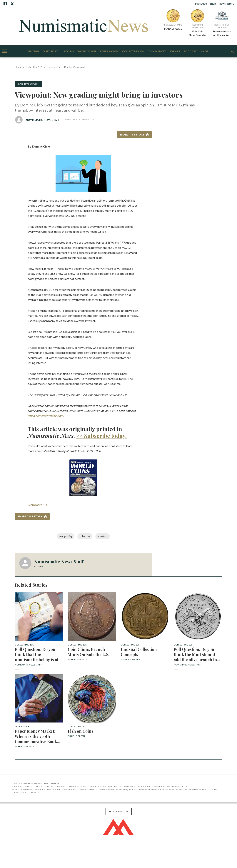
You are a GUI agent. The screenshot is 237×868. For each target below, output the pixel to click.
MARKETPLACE (173, 29)
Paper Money (109, 52)
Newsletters (226, 4)
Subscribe (201, 4)
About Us (28, 787)
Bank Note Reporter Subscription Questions (34, 790)
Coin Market (157, 52)
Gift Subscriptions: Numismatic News (76, 790)
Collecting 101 (133, 52)
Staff (84, 787)
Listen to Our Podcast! (222, 26)
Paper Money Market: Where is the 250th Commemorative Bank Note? (36, 736)
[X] (12, 4)
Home (18, 67)
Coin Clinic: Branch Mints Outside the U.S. (89, 652)
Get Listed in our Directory (132, 787)
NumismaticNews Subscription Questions (116, 790)
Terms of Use (34, 793)
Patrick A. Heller (130, 659)
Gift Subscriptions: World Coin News (156, 790)
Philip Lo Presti (76, 736)
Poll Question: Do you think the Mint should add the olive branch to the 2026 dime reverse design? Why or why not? (197, 654)
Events (175, 52)
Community (53, 67)
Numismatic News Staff (43, 120)
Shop (213, 4)
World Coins (87, 52)
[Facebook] (5, 4)
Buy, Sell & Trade (173, 25)
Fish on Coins (81, 731)
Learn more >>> (38, 505)
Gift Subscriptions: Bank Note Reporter (167, 787)
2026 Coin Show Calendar (197, 33)
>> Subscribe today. (101, 436)
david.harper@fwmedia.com (45, 416)
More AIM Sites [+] (119, 811)
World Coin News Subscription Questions (196, 790)
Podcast (190, 52)
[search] (233, 51)
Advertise (48, 787)
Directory (50, 52)
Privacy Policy (19, 793)
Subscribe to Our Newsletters (103, 787)
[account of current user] (5, 51)
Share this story (134, 135)
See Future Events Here (197, 26)
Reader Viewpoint (75, 67)
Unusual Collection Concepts (139, 652)
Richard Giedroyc (78, 659)
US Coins (68, 52)
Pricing (34, 52)
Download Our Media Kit (67, 787)
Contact (38, 787)
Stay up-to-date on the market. (222, 33)
